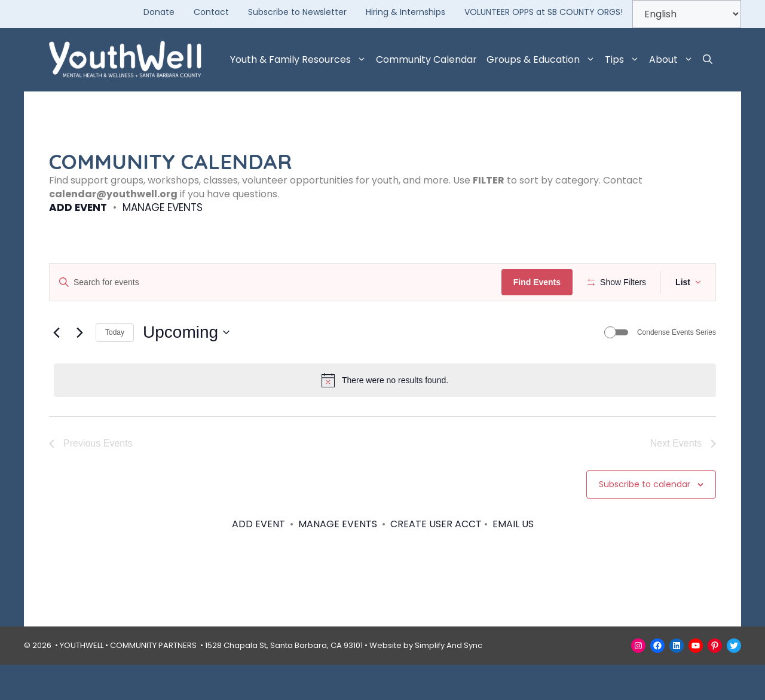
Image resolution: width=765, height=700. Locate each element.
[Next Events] (79, 368)
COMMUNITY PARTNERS (153, 681)
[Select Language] (687, 14)
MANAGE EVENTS (163, 207)
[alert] (385, 415)
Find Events (541, 282)
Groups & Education (543, 60)
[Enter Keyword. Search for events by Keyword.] (277, 282)
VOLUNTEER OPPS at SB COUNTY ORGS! (544, 12)
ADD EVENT (78, 207)
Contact (211, 12)
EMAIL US (513, 559)
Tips (625, 60)
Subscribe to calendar (645, 519)
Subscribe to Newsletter (297, 12)
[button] (708, 60)
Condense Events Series (677, 368)
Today (115, 368)
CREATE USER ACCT (436, 559)
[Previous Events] (56, 368)
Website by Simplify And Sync (426, 681)
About (674, 60)
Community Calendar (426, 59)
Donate (159, 12)
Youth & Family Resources (301, 60)
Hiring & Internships (406, 12)
